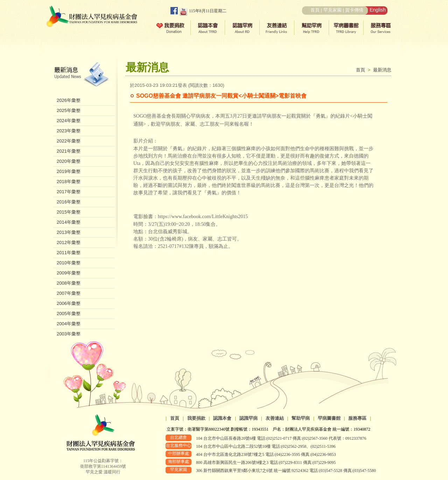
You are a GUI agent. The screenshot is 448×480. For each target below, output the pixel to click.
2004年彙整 (69, 324)
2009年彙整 (69, 273)
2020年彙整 (69, 161)
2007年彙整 (69, 293)
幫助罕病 (301, 418)
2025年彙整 (69, 110)
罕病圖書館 (329, 418)
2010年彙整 (69, 263)
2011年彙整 (69, 253)
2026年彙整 (69, 100)
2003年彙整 (69, 334)
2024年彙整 (69, 121)
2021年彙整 (69, 151)
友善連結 (275, 418)
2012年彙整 (69, 242)
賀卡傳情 (354, 10)
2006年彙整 (69, 303)
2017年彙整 (69, 192)
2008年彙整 (69, 283)
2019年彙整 (69, 171)
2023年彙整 (69, 131)
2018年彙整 (69, 182)
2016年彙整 (69, 202)
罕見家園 (332, 10)
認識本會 (222, 418)
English (378, 10)
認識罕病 (248, 418)
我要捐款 (196, 418)
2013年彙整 (69, 232)
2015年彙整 (69, 212)
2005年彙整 (69, 314)
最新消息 (382, 70)
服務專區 (357, 418)
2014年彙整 (69, 222)
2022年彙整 (69, 141)
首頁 (315, 10)
